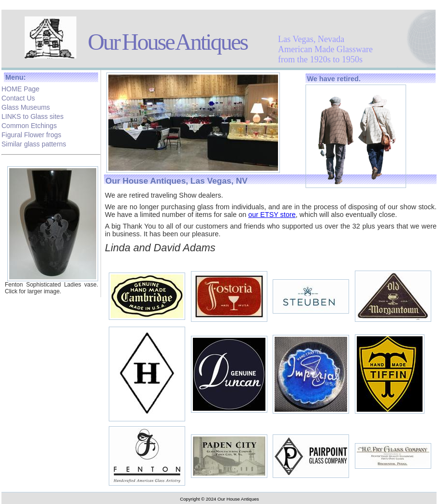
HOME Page (21, 88)
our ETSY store (272, 215)
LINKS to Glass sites (32, 115)
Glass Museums (26, 106)
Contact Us (18, 97)
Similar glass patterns (34, 143)
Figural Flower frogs (31, 134)
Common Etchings (29, 125)
